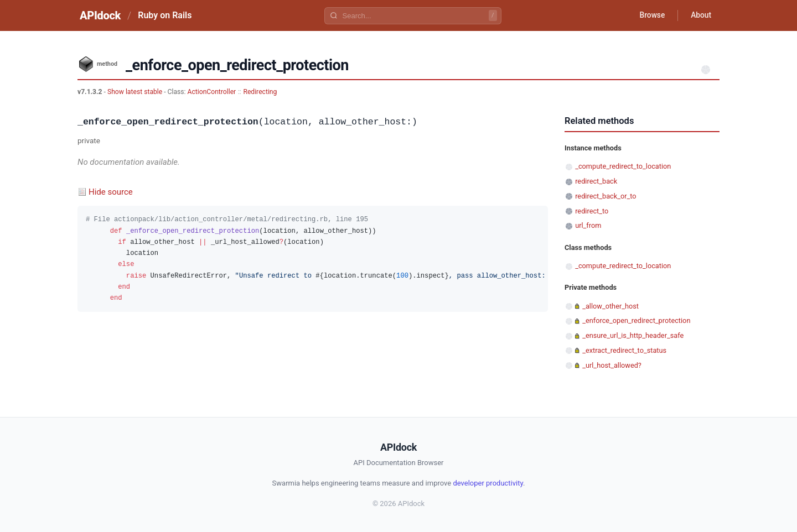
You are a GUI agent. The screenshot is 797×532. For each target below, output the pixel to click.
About (700, 15)
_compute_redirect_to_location (623, 166)
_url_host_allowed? (612, 365)
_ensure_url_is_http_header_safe (633, 335)
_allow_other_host (610, 306)
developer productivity (488, 483)
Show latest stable (136, 92)
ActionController (212, 92)
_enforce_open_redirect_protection (636, 320)
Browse (650, 15)
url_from (588, 225)
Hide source (111, 192)
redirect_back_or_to (605, 196)
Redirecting (260, 92)
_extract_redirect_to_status (624, 350)
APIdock (100, 15)
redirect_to (592, 211)
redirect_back (596, 181)
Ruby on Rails (165, 15)
